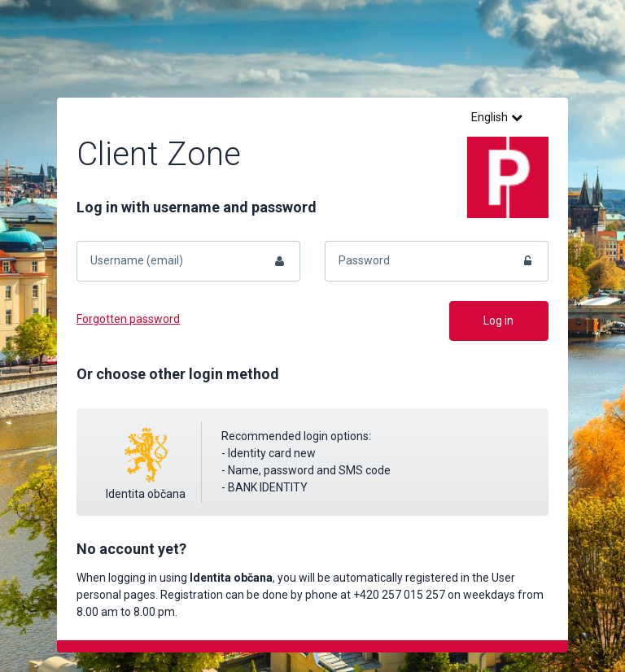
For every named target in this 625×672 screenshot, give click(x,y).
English (497, 117)
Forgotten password (128, 319)
